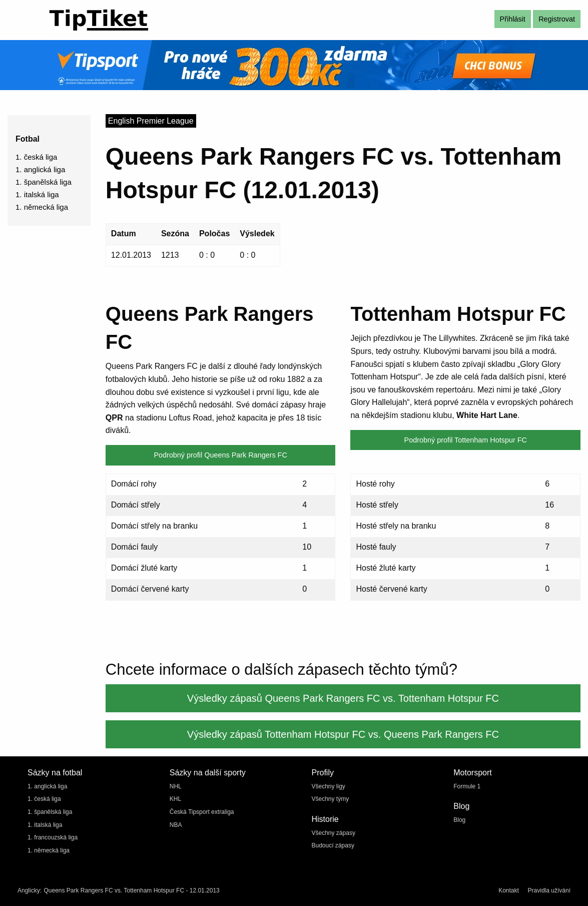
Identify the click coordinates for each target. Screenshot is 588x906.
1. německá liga (42, 207)
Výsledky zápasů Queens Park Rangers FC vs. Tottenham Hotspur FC (343, 698)
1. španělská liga (44, 182)
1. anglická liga (40, 169)
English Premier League (151, 121)
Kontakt (509, 890)
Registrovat (557, 19)
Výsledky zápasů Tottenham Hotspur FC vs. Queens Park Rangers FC (343, 734)
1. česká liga (36, 157)
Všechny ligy (329, 786)
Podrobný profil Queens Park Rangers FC (220, 455)
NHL (176, 786)
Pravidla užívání (549, 890)
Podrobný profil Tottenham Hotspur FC (466, 440)
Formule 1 (467, 786)
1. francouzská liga (53, 837)
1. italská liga (37, 194)
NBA (176, 825)
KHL (175, 799)
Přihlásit (513, 19)
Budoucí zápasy (333, 845)
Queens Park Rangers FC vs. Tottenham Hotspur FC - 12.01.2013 (131, 890)
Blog (459, 820)
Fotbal (28, 139)
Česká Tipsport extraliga (202, 812)
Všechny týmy (331, 799)
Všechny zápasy (334, 833)
